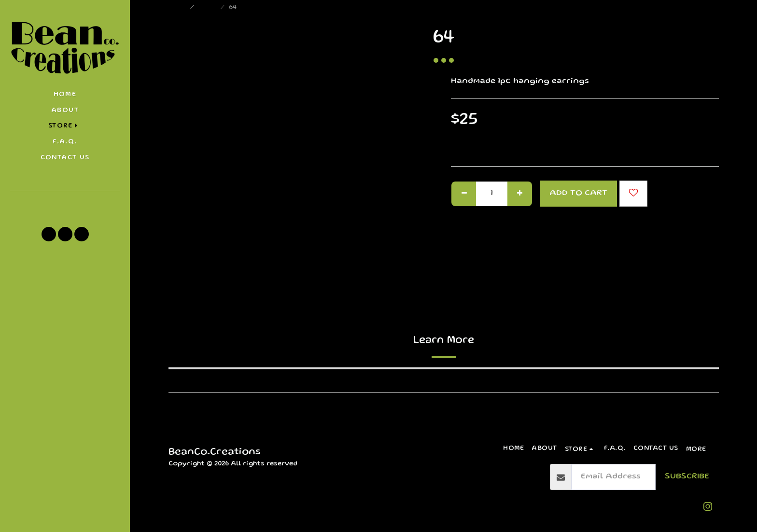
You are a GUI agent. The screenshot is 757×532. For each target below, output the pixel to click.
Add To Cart (578, 193)
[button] (65, 204)
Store (208, 8)
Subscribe (687, 477)
